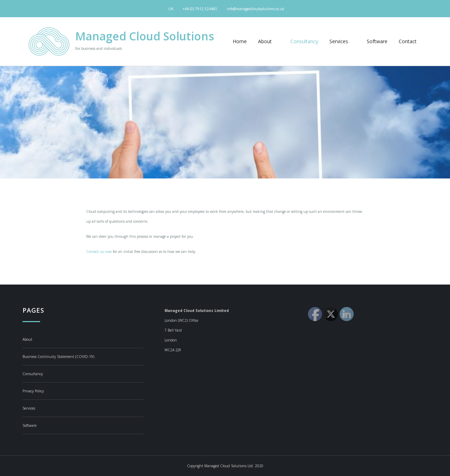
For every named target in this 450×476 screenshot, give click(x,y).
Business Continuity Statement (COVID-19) (58, 357)
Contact (408, 41)
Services (342, 41)
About (269, 41)
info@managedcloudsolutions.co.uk (256, 9)
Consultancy (304, 41)
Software (377, 41)
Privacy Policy (33, 391)
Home (240, 41)
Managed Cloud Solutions (145, 36)
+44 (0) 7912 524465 (200, 9)
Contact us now (99, 252)
